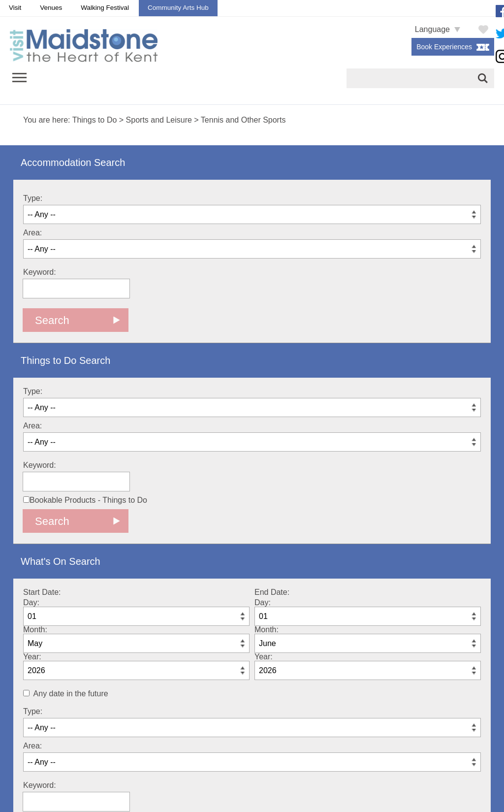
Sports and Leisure (159, 120)
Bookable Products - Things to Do (85, 500)
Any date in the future (71, 694)
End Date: (272, 592)
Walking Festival (105, 8)
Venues (51, 8)
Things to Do (95, 120)
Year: (32, 657)
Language (432, 29)
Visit (15, 8)
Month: (35, 630)
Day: (31, 602)
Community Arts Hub (178, 8)
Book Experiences (444, 47)
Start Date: (42, 592)
